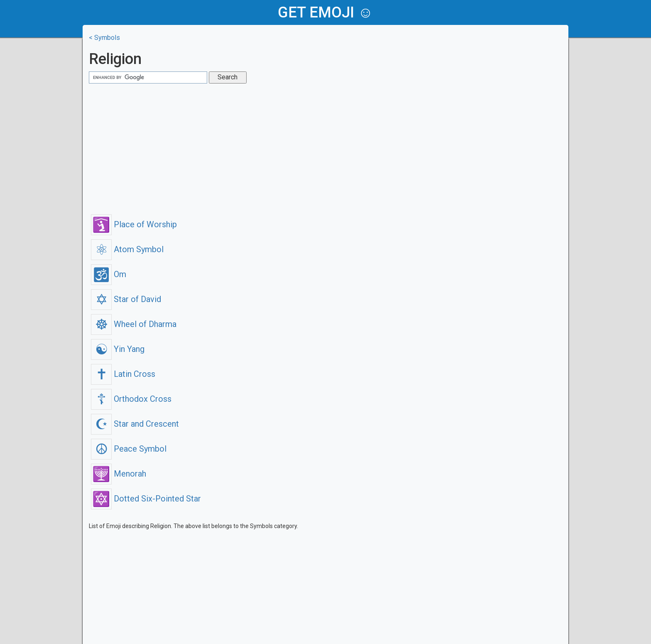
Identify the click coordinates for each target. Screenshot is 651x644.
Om (109, 274)
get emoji (316, 12)
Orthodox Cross (131, 399)
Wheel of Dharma (134, 324)
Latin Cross (123, 374)
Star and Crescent (135, 424)
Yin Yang (118, 349)
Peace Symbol (129, 449)
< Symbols (104, 38)
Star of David (126, 299)
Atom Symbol (127, 249)
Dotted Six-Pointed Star (146, 499)
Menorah (119, 474)
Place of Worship (134, 224)
